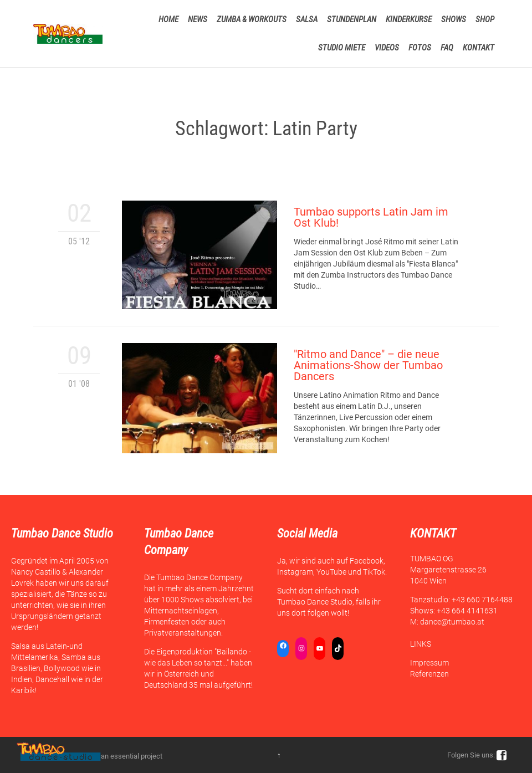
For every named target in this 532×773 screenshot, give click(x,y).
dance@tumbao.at (452, 622)
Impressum (429, 663)
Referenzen (429, 674)
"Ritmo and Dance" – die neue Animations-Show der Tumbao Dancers (368, 365)
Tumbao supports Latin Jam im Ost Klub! (371, 217)
